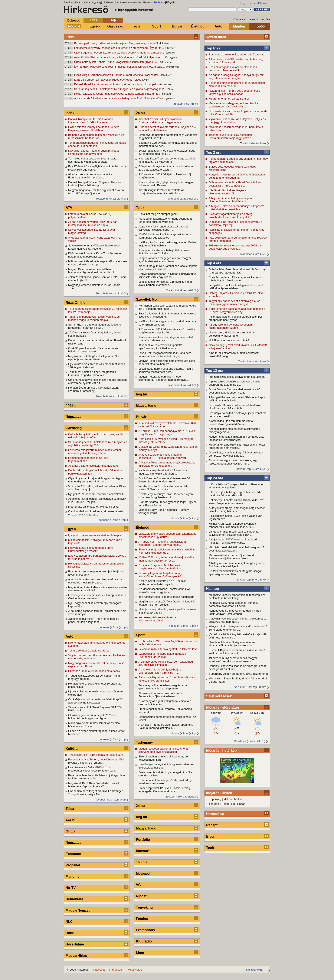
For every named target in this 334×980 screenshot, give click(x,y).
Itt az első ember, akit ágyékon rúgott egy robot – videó (108, 80)
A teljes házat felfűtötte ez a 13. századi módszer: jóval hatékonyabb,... (233, 541)
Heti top (213, 589)
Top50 (260, 26)
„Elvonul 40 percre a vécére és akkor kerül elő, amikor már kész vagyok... (237, 652)
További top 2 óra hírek (252, 254)
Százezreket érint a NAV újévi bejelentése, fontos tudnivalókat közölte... (94, 247)
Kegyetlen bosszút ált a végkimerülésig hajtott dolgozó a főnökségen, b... (237, 176)
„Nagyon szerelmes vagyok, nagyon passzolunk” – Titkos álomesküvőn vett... (163, 456)
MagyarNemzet (78, 910)
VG (138, 885)
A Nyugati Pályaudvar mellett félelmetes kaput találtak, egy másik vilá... (237, 399)
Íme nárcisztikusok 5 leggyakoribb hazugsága (237, 377)
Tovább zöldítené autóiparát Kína (88, 651)
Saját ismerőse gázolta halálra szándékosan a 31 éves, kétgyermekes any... (237, 310)
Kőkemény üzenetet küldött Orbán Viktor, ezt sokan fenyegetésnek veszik (236, 502)
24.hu (140, 113)
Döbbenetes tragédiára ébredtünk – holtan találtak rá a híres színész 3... (235, 184)
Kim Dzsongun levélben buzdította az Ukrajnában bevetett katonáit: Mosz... (161, 192)
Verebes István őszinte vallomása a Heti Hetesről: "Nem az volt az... (163, 488)
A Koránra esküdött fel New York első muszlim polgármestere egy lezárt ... (167, 331)
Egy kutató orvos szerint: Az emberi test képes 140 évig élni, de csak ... (97, 366)
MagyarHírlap (76, 956)
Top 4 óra (214, 263)
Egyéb (95, 26)
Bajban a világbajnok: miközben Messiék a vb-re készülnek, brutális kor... (97, 136)
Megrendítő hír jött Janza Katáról (229, 99)
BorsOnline (75, 944)
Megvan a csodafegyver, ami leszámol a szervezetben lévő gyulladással (233, 105)
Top (113, 20)
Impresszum (117, 970)
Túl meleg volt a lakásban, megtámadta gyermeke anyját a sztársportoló (92, 160)
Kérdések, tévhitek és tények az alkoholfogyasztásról (228, 192)
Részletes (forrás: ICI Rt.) (250, 741)
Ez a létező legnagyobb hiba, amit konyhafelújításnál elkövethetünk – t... (162, 567)
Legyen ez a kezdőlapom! (254, 3)
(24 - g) (171, 89)
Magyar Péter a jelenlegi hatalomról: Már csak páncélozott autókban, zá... (167, 362)
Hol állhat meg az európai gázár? (229, 340)
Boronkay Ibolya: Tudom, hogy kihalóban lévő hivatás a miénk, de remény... (96, 761)
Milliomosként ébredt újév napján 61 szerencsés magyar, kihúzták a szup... (98, 263)
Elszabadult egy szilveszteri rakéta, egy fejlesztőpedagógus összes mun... (233, 462)
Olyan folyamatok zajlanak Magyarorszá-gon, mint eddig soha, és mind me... (96, 480)
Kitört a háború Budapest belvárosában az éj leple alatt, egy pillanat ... (236, 486)
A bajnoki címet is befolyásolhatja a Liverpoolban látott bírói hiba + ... (230, 200)
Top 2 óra (214, 153)
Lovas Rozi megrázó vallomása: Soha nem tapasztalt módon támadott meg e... (165, 355)
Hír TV (71, 888)
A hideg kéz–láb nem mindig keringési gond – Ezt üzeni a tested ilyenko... (237, 565)
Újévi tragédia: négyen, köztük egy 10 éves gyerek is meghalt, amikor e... (119, 53)
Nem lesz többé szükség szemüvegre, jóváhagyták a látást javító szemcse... (232, 644)
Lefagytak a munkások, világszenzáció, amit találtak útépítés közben (236, 287)
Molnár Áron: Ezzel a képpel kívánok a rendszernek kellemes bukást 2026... (232, 525)
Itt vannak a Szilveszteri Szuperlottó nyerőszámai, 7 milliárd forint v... (160, 347)
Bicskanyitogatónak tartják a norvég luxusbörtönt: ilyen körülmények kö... (231, 216)
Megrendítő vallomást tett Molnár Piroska (93, 507)
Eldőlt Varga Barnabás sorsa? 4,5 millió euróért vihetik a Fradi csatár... (118, 75)
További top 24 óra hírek (251, 580)
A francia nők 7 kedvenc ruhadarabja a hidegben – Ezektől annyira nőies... (120, 98)
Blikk (70, 933)
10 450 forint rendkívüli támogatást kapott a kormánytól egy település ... (165, 236)
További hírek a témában (111, 800)
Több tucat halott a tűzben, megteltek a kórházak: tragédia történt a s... (92, 373)
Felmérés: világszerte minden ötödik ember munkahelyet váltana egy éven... (95, 452)
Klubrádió (144, 941)
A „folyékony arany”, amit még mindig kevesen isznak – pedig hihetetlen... (237, 510)
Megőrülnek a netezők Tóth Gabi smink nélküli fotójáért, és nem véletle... (237, 446)
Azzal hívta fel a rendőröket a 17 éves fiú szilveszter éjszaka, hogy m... (163, 228)
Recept (212, 825)
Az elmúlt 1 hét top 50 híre (250, 687)
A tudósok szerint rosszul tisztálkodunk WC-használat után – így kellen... (165, 591)
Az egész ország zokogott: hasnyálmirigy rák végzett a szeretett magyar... (236, 77)
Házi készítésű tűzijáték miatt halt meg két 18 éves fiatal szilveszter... (236, 549)
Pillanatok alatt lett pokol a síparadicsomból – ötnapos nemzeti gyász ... (236, 318)
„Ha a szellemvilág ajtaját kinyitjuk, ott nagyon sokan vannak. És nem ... (166, 184)
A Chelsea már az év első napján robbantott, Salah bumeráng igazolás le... (166, 726)
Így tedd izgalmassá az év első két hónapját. (95, 535)
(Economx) (165, 84)
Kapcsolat (99, 970)
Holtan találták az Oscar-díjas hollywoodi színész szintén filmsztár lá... (117, 94)
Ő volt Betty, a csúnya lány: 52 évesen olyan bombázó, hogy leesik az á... (236, 454)
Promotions (145, 930)
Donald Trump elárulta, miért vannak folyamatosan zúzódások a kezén (91, 121)
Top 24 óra (215, 478)
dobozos (104, 520)
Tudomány (144, 742)
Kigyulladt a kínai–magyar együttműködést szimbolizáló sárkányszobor (94, 152)
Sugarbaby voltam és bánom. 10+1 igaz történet (238, 674)
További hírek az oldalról (111, 199)
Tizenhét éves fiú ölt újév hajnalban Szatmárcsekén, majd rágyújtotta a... (231, 136)
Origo (70, 831)
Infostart (143, 851)
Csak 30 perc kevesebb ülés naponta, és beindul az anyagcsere (93, 350)
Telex (70, 809)
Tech (136, 26)
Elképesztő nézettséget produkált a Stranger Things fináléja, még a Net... (95, 793)
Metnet (239, 799)
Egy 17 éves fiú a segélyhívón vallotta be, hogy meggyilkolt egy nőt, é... (97, 168)
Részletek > (159, 2)
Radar (241, 804)
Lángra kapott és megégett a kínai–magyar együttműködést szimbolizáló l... (165, 260)
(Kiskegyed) (171, 57)
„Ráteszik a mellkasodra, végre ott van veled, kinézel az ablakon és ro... (166, 339)
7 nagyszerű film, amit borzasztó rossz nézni (95, 755)
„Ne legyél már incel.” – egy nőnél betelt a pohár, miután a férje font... (94, 620)
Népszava (73, 417)
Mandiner (73, 876)
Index (70, 113)
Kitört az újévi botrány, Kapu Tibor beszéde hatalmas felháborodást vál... (235, 494)
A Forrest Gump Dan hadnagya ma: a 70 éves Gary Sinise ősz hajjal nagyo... (167, 433)
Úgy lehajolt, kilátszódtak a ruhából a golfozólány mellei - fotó (231, 334)
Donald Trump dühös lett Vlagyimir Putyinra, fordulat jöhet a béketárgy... (95, 184)
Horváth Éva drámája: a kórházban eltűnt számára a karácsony (93, 389)
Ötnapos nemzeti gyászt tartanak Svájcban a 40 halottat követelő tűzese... (168, 129)
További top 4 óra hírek (252, 361)
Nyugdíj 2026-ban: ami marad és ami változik (96, 494)
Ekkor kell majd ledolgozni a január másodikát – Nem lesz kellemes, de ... (238, 84)
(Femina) (171, 98)
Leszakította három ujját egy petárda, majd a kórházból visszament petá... (166, 370)
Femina (142, 919)
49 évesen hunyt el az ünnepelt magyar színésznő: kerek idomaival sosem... (233, 660)
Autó (218, 26)
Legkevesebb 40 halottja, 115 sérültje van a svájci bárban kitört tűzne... (165, 283)
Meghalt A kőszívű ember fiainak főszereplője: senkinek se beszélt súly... (237, 596)
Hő (233, 804)
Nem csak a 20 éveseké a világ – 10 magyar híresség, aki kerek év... (166, 440)
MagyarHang (146, 406)
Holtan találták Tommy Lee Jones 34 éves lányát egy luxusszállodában (234, 92)
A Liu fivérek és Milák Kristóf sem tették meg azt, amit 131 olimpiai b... (236, 61)
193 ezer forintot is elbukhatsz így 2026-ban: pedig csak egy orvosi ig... (236, 247)
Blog (210, 836)
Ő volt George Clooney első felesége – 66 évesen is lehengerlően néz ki (234, 391)
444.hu (71, 405)
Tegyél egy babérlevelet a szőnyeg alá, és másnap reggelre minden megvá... (234, 303)
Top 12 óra (215, 371)
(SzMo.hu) (170, 53)
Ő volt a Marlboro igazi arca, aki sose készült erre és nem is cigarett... (96, 513)
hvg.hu (141, 394)
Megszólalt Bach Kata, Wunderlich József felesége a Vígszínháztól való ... (94, 785)
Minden (239, 26)
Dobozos (74, 20)
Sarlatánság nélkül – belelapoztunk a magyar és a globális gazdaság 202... (120, 89)
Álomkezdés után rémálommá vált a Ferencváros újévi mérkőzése (231, 423)
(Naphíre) (166, 75)
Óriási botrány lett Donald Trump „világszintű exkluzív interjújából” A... (117, 62)
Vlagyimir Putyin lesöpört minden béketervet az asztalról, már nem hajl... (238, 620)
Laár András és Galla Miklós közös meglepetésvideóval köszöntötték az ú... (93, 769)
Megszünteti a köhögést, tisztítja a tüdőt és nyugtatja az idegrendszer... (94, 358)
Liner (140, 953)
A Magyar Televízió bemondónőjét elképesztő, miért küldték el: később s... (237, 208)
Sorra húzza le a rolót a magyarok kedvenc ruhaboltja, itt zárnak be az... (235, 279)
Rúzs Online (75, 303)
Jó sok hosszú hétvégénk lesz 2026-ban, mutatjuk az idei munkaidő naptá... (93, 223)
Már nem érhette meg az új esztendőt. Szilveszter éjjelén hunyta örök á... (232, 557)
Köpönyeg (215, 799)
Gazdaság (115, 26)
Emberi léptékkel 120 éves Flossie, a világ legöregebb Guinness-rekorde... (164, 790)
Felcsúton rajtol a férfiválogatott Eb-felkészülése (168, 649)
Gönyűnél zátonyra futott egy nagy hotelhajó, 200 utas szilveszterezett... (166, 168)
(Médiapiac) (166, 62)
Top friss (213, 48)
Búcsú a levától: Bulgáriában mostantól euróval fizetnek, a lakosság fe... (167, 315)
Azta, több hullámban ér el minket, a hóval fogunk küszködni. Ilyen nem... (119, 57)
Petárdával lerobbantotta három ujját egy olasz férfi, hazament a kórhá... (97, 777)
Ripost (141, 896)
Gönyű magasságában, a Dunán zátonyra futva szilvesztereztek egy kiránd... (167, 275)
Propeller (73, 865)
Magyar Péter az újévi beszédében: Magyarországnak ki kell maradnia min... (93, 271)
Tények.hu (144, 907)
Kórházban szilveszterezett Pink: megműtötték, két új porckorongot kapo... (167, 307)
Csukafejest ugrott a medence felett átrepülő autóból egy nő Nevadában (95, 701)
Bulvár (177, 26)
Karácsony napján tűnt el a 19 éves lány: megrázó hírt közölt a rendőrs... (163, 472)
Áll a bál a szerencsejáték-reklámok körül (93, 466)
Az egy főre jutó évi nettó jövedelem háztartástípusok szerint (231, 326)
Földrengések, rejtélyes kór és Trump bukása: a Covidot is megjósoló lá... (97, 597)
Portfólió (143, 840)
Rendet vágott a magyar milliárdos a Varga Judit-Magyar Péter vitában (235, 612)
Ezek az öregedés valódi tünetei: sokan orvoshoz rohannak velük (233, 69)
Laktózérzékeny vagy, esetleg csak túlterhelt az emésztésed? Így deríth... (119, 48)
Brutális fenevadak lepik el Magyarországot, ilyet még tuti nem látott (235, 573)
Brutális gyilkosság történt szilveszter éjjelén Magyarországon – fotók (117, 43)
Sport (157, 26)
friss (115, 520)
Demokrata (74, 899)
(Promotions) (172, 67)
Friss (93, 20)
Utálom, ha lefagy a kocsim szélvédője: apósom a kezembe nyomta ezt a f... (97, 381)
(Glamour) (170, 48)
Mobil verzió (135, 970)
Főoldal (74, 26)
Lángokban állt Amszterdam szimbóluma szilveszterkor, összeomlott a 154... (234, 533)
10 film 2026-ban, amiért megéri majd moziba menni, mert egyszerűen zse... (166, 559)
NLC (69, 922)
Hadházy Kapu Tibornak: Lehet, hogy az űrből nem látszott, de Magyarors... (167, 160)
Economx (73, 854)
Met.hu (228, 799)
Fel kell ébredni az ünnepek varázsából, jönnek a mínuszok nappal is (117, 84)
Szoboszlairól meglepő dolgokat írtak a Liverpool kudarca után (162, 655)
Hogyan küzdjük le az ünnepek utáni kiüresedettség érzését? (90, 549)
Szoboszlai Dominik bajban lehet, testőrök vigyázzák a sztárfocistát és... (234, 407)
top (124, 520)
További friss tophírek (253, 143)
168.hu (141, 862)
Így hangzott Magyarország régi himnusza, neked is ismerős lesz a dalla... (120, 67)
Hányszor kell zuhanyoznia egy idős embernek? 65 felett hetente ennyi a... (238, 628)
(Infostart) (164, 43)
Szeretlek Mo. (147, 299)
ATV (69, 208)
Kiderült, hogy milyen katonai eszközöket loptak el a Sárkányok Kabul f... (168, 268)
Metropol (143, 874)
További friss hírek (185, 104)
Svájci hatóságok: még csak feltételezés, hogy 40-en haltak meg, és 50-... (167, 152)
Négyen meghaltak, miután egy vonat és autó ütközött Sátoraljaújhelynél (237, 438)
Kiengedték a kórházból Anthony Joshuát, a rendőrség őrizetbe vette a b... (165, 220)
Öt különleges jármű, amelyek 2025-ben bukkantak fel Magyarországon (93, 717)
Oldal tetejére (254, 970)
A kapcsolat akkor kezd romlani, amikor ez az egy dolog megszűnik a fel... (96, 581)
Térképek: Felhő (219, 804)
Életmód (198, 26)
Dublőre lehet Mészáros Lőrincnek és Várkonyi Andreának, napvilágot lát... (237, 271)
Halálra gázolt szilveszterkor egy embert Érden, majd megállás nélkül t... (167, 244)
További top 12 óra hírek (251, 469)
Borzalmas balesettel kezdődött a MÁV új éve (237, 54)
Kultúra (72, 749)
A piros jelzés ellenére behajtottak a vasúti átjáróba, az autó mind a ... (235, 383)
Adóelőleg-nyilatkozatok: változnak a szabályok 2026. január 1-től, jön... (97, 500)
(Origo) (146, 80)
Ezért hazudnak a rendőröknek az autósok (94, 671)
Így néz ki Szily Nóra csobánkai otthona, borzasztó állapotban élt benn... (233, 604)
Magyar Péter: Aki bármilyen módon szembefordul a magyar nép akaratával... (164, 378)
